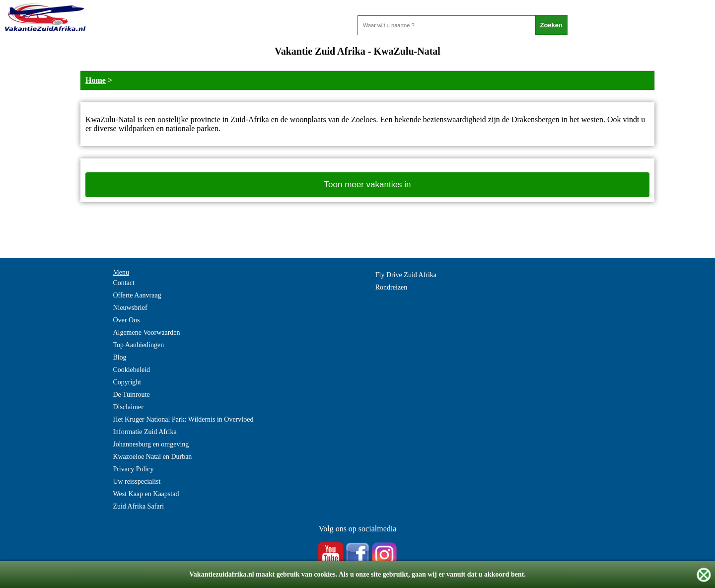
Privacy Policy (133, 469)
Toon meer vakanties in (368, 184)
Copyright (127, 382)
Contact (124, 283)
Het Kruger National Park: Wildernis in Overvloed (183, 419)
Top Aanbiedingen (138, 345)
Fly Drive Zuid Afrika (406, 275)
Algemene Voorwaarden (146, 332)
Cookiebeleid (131, 370)
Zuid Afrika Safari (138, 506)
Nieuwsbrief (130, 308)
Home (96, 80)
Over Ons (126, 320)
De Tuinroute (131, 395)
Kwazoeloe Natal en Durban (152, 457)
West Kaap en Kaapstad (146, 494)
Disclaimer (128, 407)
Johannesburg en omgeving (151, 444)
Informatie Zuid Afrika (144, 432)
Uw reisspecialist (137, 481)
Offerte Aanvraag (137, 295)
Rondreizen (392, 287)
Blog (119, 357)
